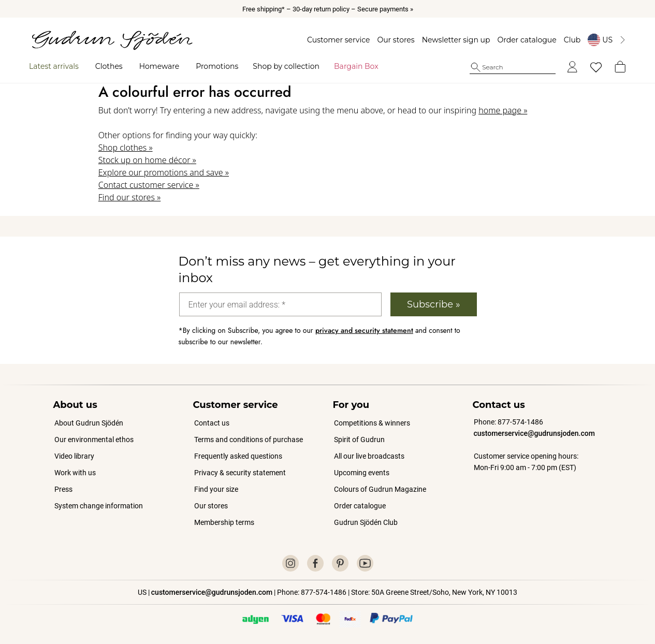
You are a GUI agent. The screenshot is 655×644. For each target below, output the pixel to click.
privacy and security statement (364, 330)
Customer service (338, 40)
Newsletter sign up (456, 40)
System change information (99, 506)
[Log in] (572, 67)
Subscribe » (434, 304)
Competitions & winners (372, 423)
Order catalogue (527, 40)
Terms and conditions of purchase (249, 440)
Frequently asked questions (238, 456)
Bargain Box (356, 66)
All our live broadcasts (369, 456)
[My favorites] (596, 67)
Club (572, 40)
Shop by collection (286, 66)
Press (63, 489)
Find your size (216, 489)
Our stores (396, 40)
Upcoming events (362, 473)
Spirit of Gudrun (359, 440)
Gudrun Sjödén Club (366, 522)
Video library (74, 456)
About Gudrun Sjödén (89, 423)
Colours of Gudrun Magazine (380, 489)
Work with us (75, 473)
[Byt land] (607, 40)
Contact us (212, 423)
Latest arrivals (54, 66)
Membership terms (224, 522)
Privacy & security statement (240, 473)
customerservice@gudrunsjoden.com (534, 433)
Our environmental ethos (94, 440)
